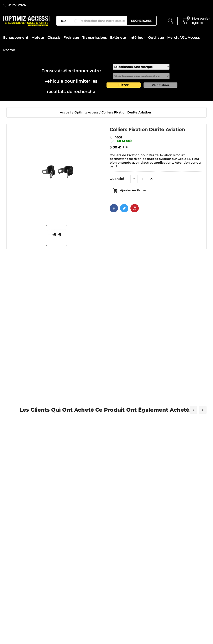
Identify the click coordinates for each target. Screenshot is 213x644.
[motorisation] (141, 76)
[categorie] (68, 21)
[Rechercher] (102, 21)
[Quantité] (143, 179)
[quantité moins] (134, 179)
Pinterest (135, 208)
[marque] (141, 67)
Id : (112, 137)
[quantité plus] (151, 179)
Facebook (114, 208)
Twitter (124, 208)
